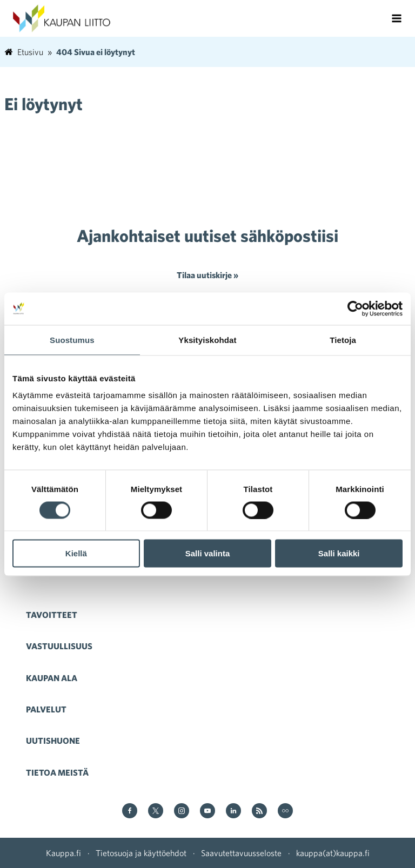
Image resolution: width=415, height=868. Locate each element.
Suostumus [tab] (72, 339)
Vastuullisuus (59, 646)
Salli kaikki (339, 553)
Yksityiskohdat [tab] (207, 339)
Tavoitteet (52, 615)
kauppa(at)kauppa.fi (333, 853)
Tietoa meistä (57, 772)
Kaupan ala (52, 678)
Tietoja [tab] (343, 339)
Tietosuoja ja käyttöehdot (141, 853)
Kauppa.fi (63, 853)
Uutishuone (53, 741)
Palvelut (46, 709)
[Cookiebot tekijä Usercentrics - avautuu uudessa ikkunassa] (355, 308)
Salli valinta (208, 553)
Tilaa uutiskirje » (207, 275)
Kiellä (76, 553)
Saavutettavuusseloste (241, 853)
